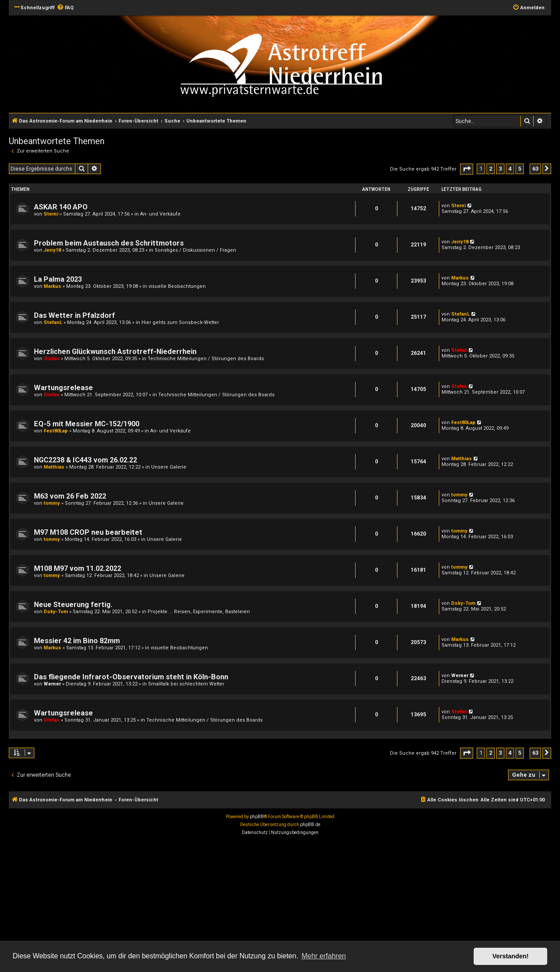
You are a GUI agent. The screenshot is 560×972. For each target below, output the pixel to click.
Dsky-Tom (56, 612)
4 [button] (510, 169)
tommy (52, 503)
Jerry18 (52, 250)
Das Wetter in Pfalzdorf (74, 315)
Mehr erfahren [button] (324, 956)
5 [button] (520, 169)
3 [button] (500, 169)
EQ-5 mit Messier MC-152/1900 (87, 424)
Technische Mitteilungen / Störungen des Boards (206, 359)
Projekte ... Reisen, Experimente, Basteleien (199, 612)
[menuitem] (65, 8)
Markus (52, 286)
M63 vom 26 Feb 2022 (70, 496)
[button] (467, 169)
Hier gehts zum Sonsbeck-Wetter (180, 322)
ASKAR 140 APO (61, 207)
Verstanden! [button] (511, 956)
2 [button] (491, 169)
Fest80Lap (56, 431)
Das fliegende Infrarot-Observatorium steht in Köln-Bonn (131, 677)
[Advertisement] (264, 905)
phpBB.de (310, 825)
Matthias (54, 467)
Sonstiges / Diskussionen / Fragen (195, 250)
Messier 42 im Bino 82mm (77, 641)
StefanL (53, 322)
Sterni (51, 214)
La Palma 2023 (58, 279)
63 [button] (535, 169)
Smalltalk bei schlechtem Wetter (186, 684)
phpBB (257, 817)
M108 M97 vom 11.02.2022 (78, 568)
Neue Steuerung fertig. (73, 605)
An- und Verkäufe (160, 214)
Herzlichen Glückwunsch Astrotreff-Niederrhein (115, 352)
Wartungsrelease (63, 388)
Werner (52, 684)
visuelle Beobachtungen (177, 286)
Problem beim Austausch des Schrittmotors (109, 243)
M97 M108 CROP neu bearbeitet (88, 532)
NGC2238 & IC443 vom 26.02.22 (85, 460)
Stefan (52, 359)
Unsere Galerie (169, 467)
